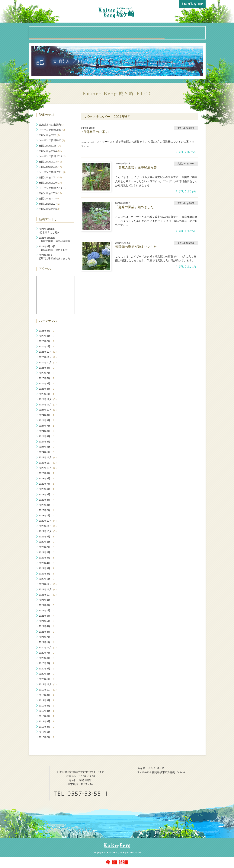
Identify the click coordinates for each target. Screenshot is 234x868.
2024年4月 (48, 436)
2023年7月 (48, 484)
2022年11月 (48, 526)
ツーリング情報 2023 (52, 156)
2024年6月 (48, 431)
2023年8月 (48, 478)
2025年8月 (48, 368)
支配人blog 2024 (50, 151)
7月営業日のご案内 (49, 231)
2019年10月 (48, 690)
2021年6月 (48, 616)
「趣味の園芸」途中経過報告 (54, 239)
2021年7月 (48, 610)
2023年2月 (48, 510)
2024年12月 (48, 399)
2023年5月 (48, 494)
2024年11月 (48, 405)
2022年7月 (48, 547)
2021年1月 (48, 642)
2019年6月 (48, 706)
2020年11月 (48, 648)
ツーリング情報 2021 (52, 172)
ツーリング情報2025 (52, 140)
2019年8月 (48, 700)
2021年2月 (48, 637)
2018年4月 (48, 721)
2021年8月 (48, 605)
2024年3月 (48, 442)
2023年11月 (48, 463)
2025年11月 (48, 357)
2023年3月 (48, 505)
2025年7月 (48, 373)
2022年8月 (48, 542)
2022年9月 (48, 537)
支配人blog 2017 (50, 204)
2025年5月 (48, 378)
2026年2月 (48, 341)
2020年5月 (48, 663)
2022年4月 (48, 563)
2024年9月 (48, 415)
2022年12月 (48, 521)
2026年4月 (48, 331)
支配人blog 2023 (50, 162)
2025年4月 (48, 384)
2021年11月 (48, 589)
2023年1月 (48, 516)
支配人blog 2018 (50, 198)
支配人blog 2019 (50, 193)
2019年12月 (48, 684)
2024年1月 (48, 452)
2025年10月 (48, 362)
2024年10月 (48, 410)
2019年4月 (48, 711)
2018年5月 (48, 716)
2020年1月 (48, 679)
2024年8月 (48, 420)
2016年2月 (48, 737)
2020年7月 (48, 653)
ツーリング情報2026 (52, 130)
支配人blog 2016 (50, 209)
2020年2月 (48, 674)
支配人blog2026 (49, 135)
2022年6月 (48, 552)
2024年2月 (48, 447)
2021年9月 (48, 600)
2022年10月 (48, 531)
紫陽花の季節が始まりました (54, 257)
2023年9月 (48, 473)
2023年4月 (48, 500)
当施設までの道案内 (52, 125)
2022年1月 (48, 579)
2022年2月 (48, 574)
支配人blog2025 (50, 146)
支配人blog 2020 (50, 183)
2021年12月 (48, 584)
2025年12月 (48, 352)
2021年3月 (48, 632)
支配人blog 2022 (50, 167)
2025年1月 (48, 394)
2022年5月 (48, 558)
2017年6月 (48, 732)
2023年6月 (48, 489)
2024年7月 (48, 426)
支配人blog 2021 (50, 177)
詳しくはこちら (188, 152)
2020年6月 (48, 658)
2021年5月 (48, 621)
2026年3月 (48, 336)
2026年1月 (48, 346)
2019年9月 (48, 695)
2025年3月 (48, 389)
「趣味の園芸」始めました (53, 248)
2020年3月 (48, 669)
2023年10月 (48, 468)
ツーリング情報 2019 (52, 188)
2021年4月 (48, 626)
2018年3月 (48, 727)
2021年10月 (48, 595)
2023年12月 (48, 457)
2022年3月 (48, 568)
